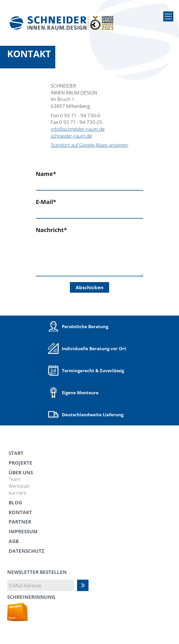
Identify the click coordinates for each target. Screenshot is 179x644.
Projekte (20, 463)
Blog (15, 503)
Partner (20, 522)
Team (15, 479)
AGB (14, 541)
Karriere (17, 493)
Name (46, 174)
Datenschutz (26, 551)
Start (16, 453)
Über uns (21, 472)
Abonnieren (86, 585)
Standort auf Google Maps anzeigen (89, 145)
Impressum (23, 531)
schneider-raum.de (71, 136)
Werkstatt (19, 486)
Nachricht (51, 230)
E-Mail (46, 202)
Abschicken (89, 287)
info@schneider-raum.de (78, 129)
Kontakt (20, 512)
